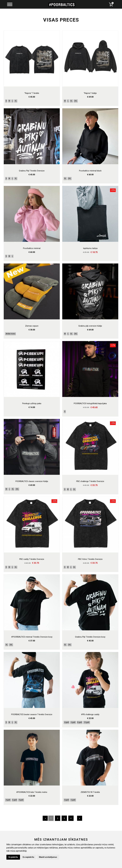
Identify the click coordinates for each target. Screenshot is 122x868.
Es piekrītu (13, 857)
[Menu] (10, 5)
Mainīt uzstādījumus (48, 857)
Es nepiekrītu (28, 857)
